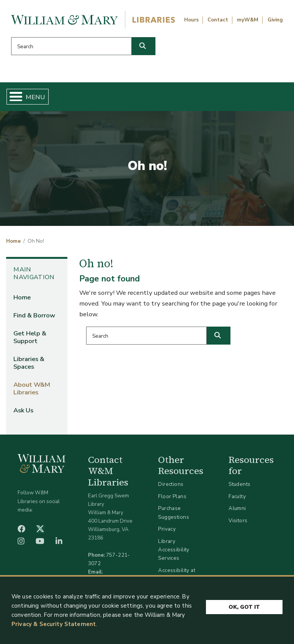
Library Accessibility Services (174, 550)
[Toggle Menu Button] (13, 97)
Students (239, 484)
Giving (275, 20)
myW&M (248, 20)
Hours (191, 20)
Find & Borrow (34, 315)
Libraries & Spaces (29, 363)
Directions (171, 484)
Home (13, 241)
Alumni (237, 508)
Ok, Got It (244, 607)
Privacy (167, 529)
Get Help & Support (30, 337)
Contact (218, 20)
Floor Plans (172, 496)
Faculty (237, 496)
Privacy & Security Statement (54, 624)
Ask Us (23, 410)
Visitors (238, 521)
